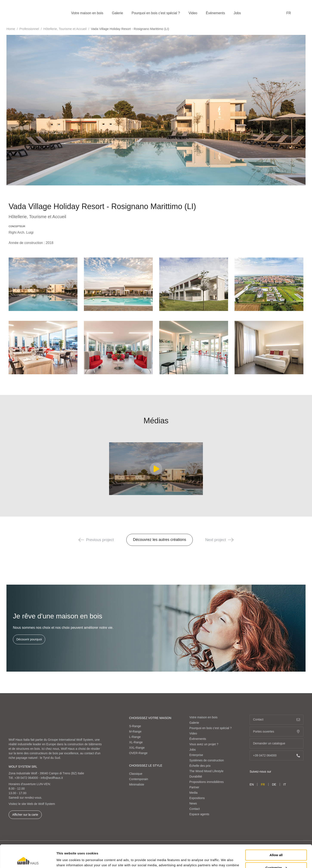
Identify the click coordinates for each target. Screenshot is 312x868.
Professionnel (29, 29)
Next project (219, 540)
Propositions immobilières (207, 782)
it (285, 784)
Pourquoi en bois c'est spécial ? (156, 13)
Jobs (237, 13)
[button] (81, 540)
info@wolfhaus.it (52, 778)
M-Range (135, 731)
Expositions (197, 798)
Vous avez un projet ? (204, 744)
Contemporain (139, 779)
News (193, 803)
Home (11, 29)
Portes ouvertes (276, 732)
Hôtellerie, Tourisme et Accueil (65, 29)
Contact (195, 809)
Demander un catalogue (276, 743)
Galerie (117, 13)
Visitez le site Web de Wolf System (32, 804)
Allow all (276, 832)
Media (193, 793)
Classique (136, 774)
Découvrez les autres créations (160, 540)
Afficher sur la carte (25, 815)
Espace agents (199, 814)
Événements (215, 13)
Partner (194, 787)
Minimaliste (137, 784)
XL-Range (136, 742)
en (252, 784)
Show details (66, 859)
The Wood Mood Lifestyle (206, 771)
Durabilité (196, 776)
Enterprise (196, 755)
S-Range (135, 726)
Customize (276, 845)
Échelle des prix (200, 766)
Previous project (96, 540)
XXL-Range (137, 748)
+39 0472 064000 (26, 778)
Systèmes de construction (207, 760)
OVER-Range (138, 753)
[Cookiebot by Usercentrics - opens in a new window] (28, 860)
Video (193, 13)
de (274, 784)
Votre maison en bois (87, 13)
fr (289, 13)
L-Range (135, 737)
